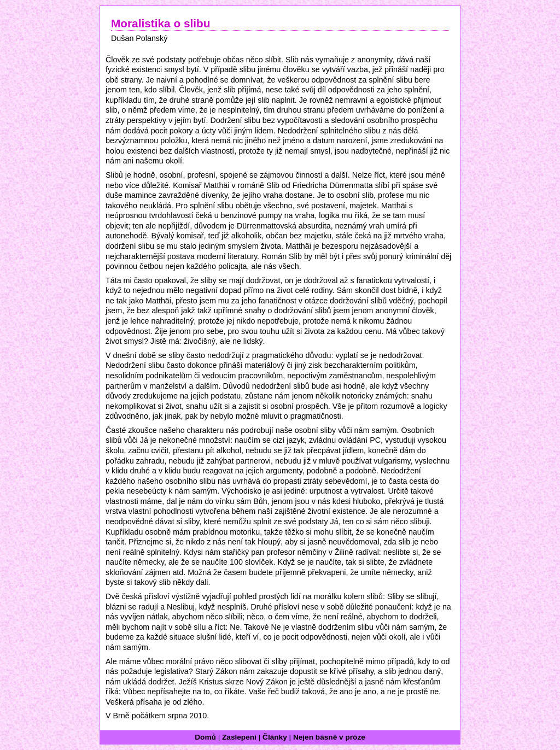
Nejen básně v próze (329, 737)
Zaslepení (239, 737)
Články (275, 737)
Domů (205, 737)
